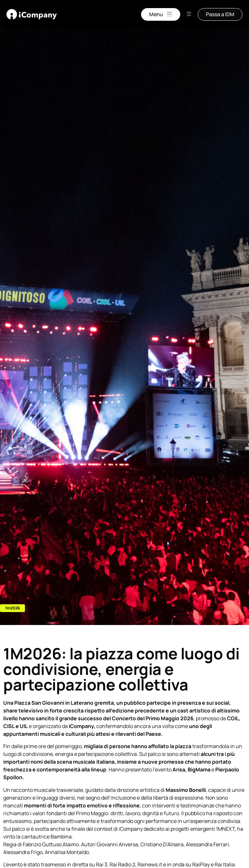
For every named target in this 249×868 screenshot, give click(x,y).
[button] (12, 608)
